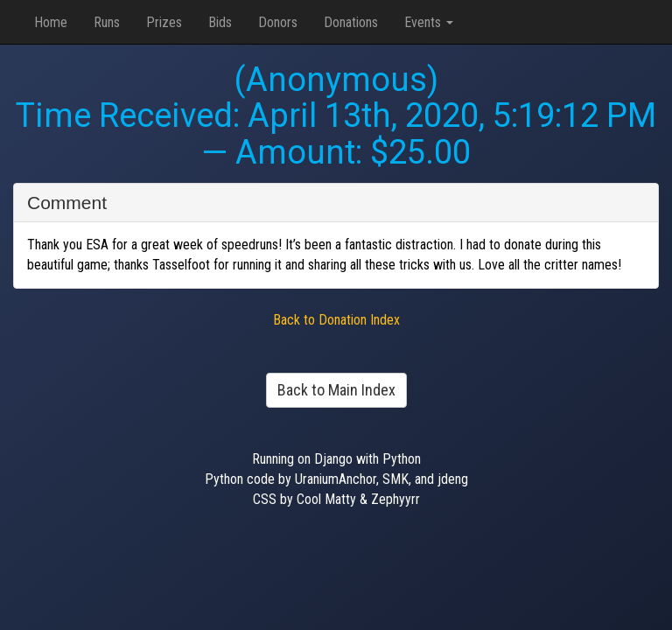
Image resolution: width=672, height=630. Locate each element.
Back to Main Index (336, 390)
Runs (107, 22)
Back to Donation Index (336, 320)
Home (51, 22)
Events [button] (429, 22)
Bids (220, 22)
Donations (351, 22)
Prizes (164, 22)
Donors (278, 22)
